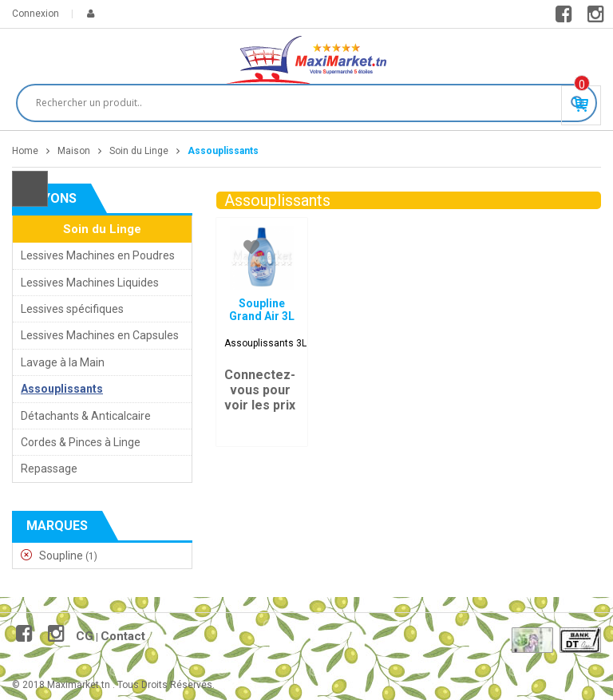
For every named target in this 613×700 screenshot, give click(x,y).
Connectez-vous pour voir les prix (260, 390)
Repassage (49, 469)
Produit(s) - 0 (582, 85)
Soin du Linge (139, 151)
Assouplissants (62, 389)
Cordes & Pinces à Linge (81, 442)
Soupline (61, 556)
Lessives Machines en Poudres (98, 255)
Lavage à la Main (63, 362)
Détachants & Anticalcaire (86, 416)
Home (25, 151)
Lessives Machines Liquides (90, 283)
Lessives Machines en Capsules (100, 335)
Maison (74, 151)
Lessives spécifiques (72, 309)
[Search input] (299, 103)
